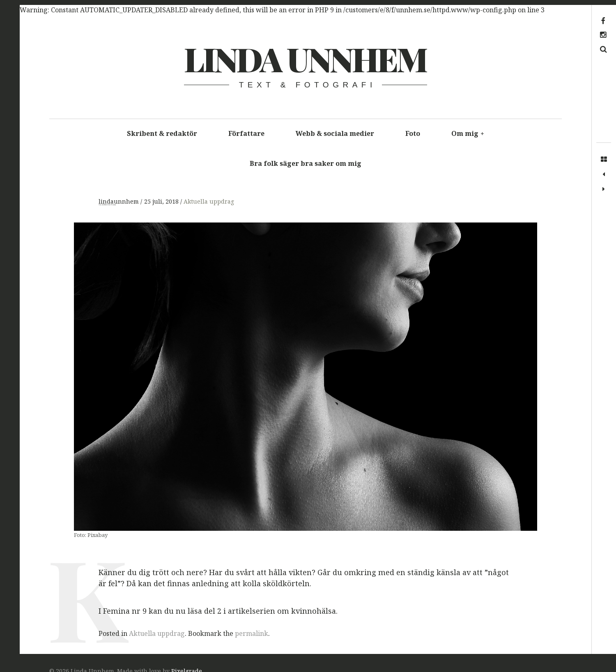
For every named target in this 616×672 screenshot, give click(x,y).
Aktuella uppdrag (209, 201)
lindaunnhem (120, 201)
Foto (413, 133)
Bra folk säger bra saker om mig (306, 163)
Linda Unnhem (305, 58)
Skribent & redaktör (162, 133)
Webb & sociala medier (335, 133)
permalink (252, 633)
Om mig (468, 133)
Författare (246, 133)
